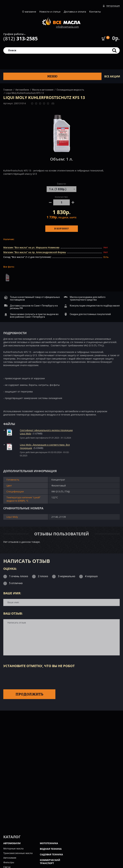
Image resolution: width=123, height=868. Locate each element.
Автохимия (10, 858)
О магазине (29, 12)
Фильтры (9, 862)
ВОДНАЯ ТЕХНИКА (51, 849)
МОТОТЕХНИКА (49, 843)
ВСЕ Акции (112, 76)
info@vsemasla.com (67, 27)
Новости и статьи (50, 12)
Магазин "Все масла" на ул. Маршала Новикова (31, 247)
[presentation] (28, 678)
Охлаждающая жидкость (70, 90)
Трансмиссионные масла (18, 853)
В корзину (62, 228)
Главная (8, 90)
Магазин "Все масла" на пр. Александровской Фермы (35, 252)
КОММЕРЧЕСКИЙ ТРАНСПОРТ (50, 862)
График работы (13, 34)
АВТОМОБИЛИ (12, 843)
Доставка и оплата (75, 12)
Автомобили (22, 90)
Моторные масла (13, 848)
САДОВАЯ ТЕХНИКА (51, 854)
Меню (52, 76)
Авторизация (113, 6)
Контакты (95, 12)
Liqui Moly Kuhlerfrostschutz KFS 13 (25, 93)
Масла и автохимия (43, 90)
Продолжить (29, 694)
